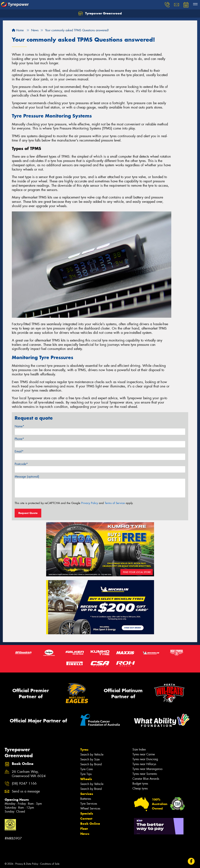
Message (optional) (27, 477)
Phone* (19, 439)
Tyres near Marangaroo (147, 769)
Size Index (139, 749)
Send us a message (26, 791)
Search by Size (90, 759)
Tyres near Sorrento (145, 774)
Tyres (84, 750)
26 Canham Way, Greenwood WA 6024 (29, 774)
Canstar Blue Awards (146, 779)
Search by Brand (91, 764)
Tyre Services (89, 804)
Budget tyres (140, 784)
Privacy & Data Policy (27, 864)
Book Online (90, 824)
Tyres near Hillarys (144, 764)
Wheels (86, 779)
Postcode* (21, 464)
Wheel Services (90, 808)
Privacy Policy (90, 503)
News (85, 834)
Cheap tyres (140, 788)
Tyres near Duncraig (145, 759)
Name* (19, 426)
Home (18, 30)
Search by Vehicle (92, 755)
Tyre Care (86, 769)
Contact (86, 819)
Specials (87, 813)
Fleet (84, 829)
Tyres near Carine (144, 754)
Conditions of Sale (50, 864)
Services (87, 794)
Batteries (86, 799)
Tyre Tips (86, 774)
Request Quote (28, 513)
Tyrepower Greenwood (100, 13)
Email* (19, 451)
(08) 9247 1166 (24, 784)
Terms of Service (115, 503)
